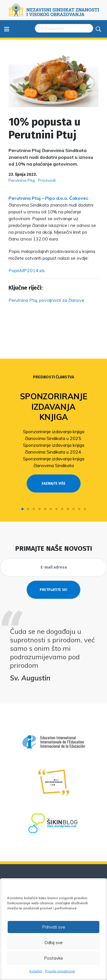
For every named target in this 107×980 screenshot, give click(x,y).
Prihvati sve (54, 927)
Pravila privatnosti (60, 971)
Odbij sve (54, 943)
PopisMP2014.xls (27, 270)
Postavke (53, 958)
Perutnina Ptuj (22, 180)
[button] (22, 509)
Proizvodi (47, 180)
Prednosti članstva (53, 377)
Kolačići (36, 971)
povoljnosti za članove (62, 300)
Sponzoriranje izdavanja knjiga (54, 407)
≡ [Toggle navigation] (7, 29)
